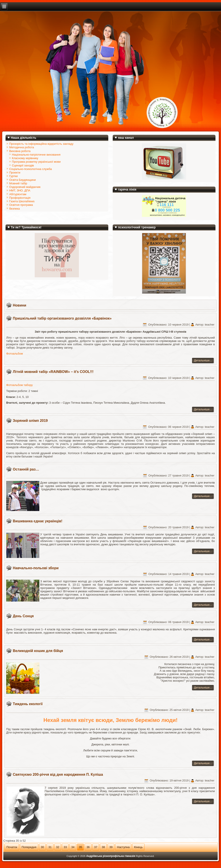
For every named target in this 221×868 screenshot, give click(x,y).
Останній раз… (26, 469)
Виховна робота (20, 151)
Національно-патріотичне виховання (36, 155)
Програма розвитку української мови (36, 162)
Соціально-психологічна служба (31, 169)
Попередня (29, 847)
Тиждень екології (28, 704)
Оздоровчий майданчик (25, 187)
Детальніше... (203, 360)
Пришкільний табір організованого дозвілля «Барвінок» (62, 318)
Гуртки (13, 176)
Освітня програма (21, 205)
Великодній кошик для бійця (38, 651)
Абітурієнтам (18, 194)
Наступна (123, 847)
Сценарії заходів (23, 165)
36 (88, 847)
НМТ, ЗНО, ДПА (20, 190)
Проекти (15, 173)
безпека (15, 209)
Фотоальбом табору (19, 385)
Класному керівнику (25, 158)
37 (96, 847)
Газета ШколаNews (22, 201)
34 (73, 847)
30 (42, 847)
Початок (12, 847)
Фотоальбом (14, 354)
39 (111, 847)
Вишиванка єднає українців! (38, 521)
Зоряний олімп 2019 (30, 421)
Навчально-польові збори (36, 568)
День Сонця (23, 616)
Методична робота (22, 147)
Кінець (138, 847)
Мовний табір (18, 183)
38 (103, 847)
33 (65, 847)
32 (58, 847)
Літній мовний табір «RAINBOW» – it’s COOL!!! (53, 372)
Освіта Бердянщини (23, 180)
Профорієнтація (20, 198)
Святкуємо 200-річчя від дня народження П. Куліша (58, 774)
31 (50, 847)
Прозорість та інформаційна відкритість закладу (41, 144)
